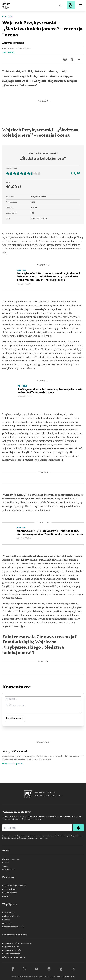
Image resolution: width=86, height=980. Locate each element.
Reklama (6, 920)
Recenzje (8, 17)
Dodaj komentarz (15, 718)
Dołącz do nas (8, 913)
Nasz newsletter (9, 893)
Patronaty (7, 923)
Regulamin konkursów (12, 950)
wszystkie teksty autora (13, 763)
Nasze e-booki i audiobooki (14, 886)
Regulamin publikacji (11, 947)
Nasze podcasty (9, 889)
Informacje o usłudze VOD (14, 957)
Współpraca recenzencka (13, 927)
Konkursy (6, 896)
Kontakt (6, 863)
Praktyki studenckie (11, 916)
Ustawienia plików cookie (65, 976)
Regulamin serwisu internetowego (17, 943)
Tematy (6, 866)
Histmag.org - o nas (11, 859)
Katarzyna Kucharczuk (13, 43)
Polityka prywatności (11, 954)
